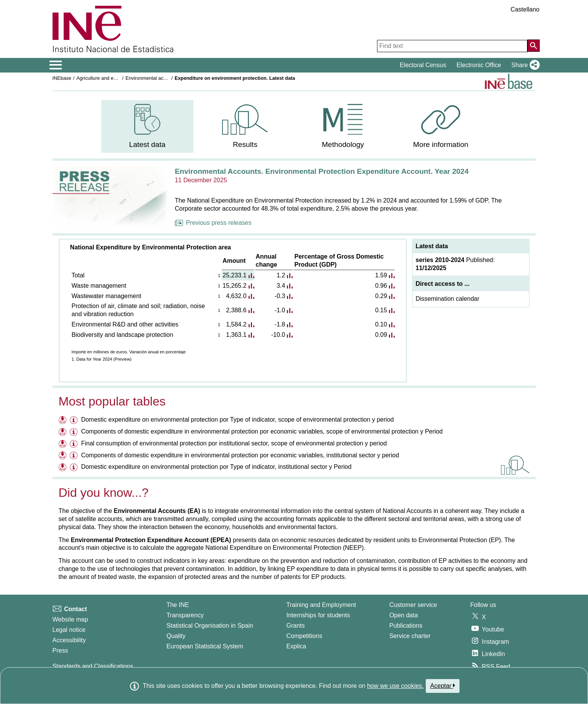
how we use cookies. (395, 686)
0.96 (381, 286)
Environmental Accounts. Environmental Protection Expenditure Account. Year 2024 (322, 171)
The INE (178, 605)
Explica (296, 646)
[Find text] (452, 46)
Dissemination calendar (448, 299)
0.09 (381, 335)
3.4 (281, 286)
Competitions (304, 636)
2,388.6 (236, 310)
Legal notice (69, 630)
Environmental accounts (152, 78)
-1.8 (280, 324)
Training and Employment (321, 605)
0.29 (381, 296)
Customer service (413, 605)
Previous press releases (213, 223)
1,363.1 (236, 335)
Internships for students (318, 615)
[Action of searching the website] (534, 46)
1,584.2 (236, 324)
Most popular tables (112, 401)
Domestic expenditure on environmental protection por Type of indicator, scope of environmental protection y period (237, 420)
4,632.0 (236, 296)
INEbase (62, 78)
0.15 (381, 310)
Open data (404, 615)
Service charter (410, 636)
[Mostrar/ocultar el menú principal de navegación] (56, 65)
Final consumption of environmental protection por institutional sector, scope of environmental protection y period (234, 443)
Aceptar (443, 686)
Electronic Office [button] (479, 65)
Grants (296, 626)
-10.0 (278, 335)
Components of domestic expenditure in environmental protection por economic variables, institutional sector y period (240, 455)
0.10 (381, 324)
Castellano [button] (525, 9)
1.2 (281, 275)
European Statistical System (205, 646)
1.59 (381, 275)
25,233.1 (234, 275)
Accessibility (69, 640)
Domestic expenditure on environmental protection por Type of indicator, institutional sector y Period (216, 467)
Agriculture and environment (107, 78)
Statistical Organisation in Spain (210, 626)
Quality (176, 636)
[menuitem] (147, 126)
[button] (524, 65)
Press (60, 650)
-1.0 (280, 310)
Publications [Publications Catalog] (406, 626)
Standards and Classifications (93, 666)
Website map (70, 619)
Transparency (185, 615)
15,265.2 (234, 286)
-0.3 (280, 296)
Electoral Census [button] (423, 65)
